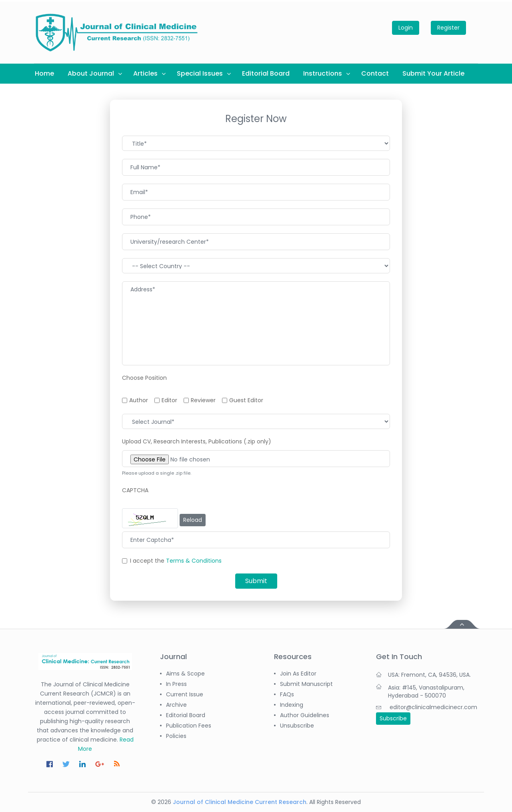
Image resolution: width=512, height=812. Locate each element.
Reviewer (203, 400)
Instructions (323, 73)
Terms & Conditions (194, 561)
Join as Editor (298, 674)
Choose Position (144, 378)
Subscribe (393, 718)
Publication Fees (189, 726)
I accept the (176, 561)
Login (406, 28)
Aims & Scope (185, 674)
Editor (169, 400)
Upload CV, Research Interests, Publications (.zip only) (197, 441)
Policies (176, 736)
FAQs (287, 694)
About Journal (91, 73)
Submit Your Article (433, 73)
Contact (375, 73)
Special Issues (200, 73)
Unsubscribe (297, 726)
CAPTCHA (135, 490)
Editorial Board (266, 73)
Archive (176, 705)
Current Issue (185, 694)
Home (44, 73)
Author (139, 400)
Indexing (292, 705)
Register (448, 28)
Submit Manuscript (306, 684)
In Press (176, 684)
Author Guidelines (305, 715)
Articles (145, 73)
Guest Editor (246, 400)
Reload (193, 520)
